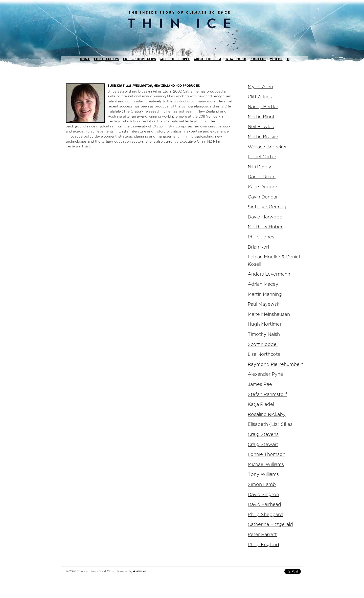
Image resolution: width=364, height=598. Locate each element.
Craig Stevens (263, 435)
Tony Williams (263, 474)
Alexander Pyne (265, 374)
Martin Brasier (263, 137)
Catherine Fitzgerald (270, 525)
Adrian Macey (263, 284)
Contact (258, 59)
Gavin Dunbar (263, 197)
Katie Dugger (263, 187)
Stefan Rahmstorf (267, 395)
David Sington (263, 495)
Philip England (263, 545)
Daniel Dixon (262, 177)
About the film (208, 59)
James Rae (260, 384)
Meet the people (175, 59)
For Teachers (107, 59)
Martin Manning (265, 294)
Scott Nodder (263, 345)
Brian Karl (258, 247)
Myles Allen (260, 87)
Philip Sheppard (265, 515)
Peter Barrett (262, 535)
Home (85, 59)
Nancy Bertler (263, 107)
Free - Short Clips (140, 59)
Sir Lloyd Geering (267, 207)
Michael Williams (266, 465)
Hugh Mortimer (265, 324)
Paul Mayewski (264, 304)
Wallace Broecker (267, 147)
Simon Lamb (262, 485)
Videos (276, 59)
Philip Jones (261, 237)
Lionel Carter (262, 157)
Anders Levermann (269, 274)
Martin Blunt (261, 117)
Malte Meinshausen (269, 314)
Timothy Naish (264, 334)
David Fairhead (264, 505)
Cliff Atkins (260, 97)
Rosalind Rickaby (267, 415)
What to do (236, 59)
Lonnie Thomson (267, 455)
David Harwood (265, 217)
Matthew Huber (265, 227)
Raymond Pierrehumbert (275, 364)
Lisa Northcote (264, 354)
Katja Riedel (261, 404)
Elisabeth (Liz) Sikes (270, 424)
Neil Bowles (261, 127)
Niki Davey (259, 167)
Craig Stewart (263, 445)
